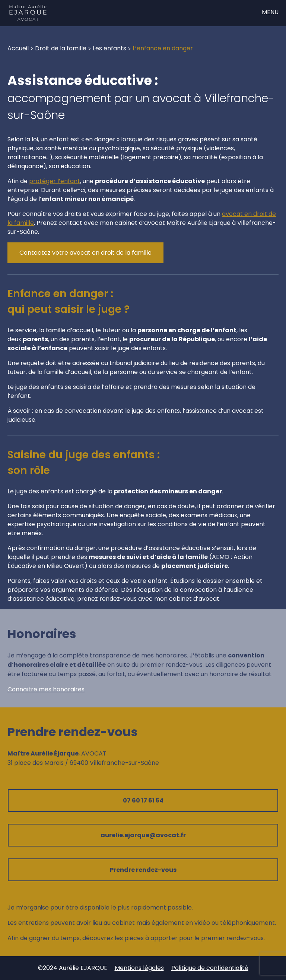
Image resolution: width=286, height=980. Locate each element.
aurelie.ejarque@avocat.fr (143, 835)
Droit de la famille (61, 48)
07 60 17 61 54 (143, 800)
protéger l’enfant (55, 181)
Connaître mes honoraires (46, 689)
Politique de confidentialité (210, 968)
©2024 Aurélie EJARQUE (73, 968)
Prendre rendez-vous (143, 870)
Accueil (18, 48)
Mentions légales (139, 968)
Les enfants (109, 48)
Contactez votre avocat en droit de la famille (85, 253)
